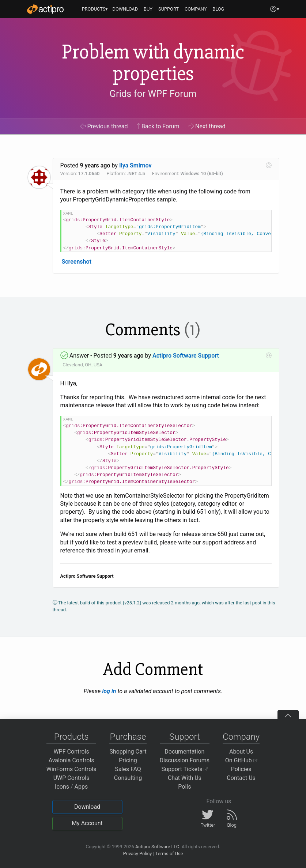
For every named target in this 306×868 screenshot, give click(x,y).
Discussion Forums (185, 760)
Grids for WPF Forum (153, 94)
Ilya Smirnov (135, 165)
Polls (184, 787)
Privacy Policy (137, 854)
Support (185, 737)
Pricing (128, 760)
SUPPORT (169, 9)
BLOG (218, 9)
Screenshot (76, 262)
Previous (104, 126)
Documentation (184, 752)
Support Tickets (185, 769)
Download (87, 807)
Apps (81, 787)
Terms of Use (169, 854)
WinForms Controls (71, 769)
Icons (62, 787)
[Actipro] (45, 9)
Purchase (128, 737)
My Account (87, 823)
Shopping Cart (128, 752)
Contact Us (241, 778)
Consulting (128, 778)
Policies (241, 769)
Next (207, 126)
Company (241, 737)
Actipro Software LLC (157, 847)
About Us (241, 752)
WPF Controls (71, 752)
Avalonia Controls (71, 760)
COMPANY (196, 9)
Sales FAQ (128, 769)
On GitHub (241, 760)
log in (109, 691)
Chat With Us (185, 778)
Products (71, 737)
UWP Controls (71, 778)
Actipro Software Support (186, 356)
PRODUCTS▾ (95, 9)
